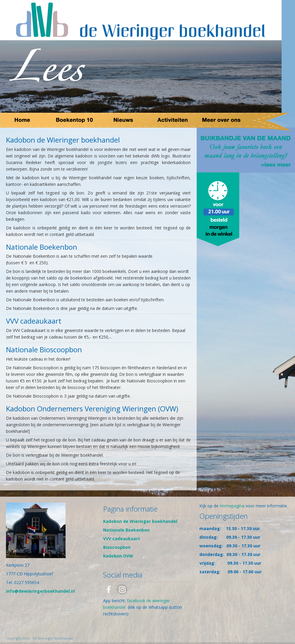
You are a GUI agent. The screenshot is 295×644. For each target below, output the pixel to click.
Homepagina (232, 506)
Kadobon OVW (118, 556)
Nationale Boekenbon (126, 530)
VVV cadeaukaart (122, 539)
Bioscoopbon (117, 547)
